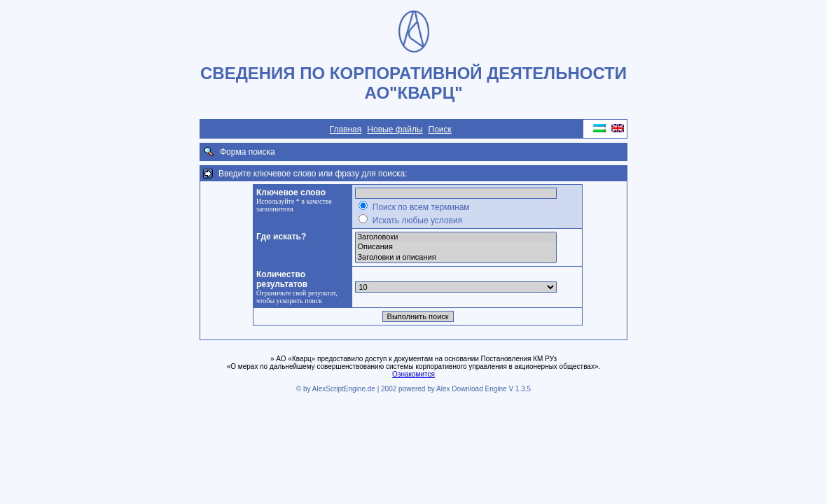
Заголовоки (456, 237)
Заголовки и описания (456, 258)
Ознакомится (413, 374)
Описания (456, 247)
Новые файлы (395, 129)
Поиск (440, 129)
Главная (346, 129)
